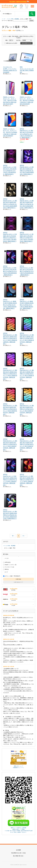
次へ (24, 536)
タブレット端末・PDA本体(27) (12, 576)
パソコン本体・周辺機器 (13, 19)
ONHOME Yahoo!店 (18, 594)
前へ (13, 536)
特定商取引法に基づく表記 (18, 853)
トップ (3, 19)
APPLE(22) (7, 562)
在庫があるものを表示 (11, 43)
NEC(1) (6, 569)
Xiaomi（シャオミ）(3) (10, 565)
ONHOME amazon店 (18, 599)
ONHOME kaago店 (18, 604)
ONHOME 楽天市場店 (18, 589)
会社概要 (18, 850)
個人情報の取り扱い (18, 856)
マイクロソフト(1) (9, 567)
